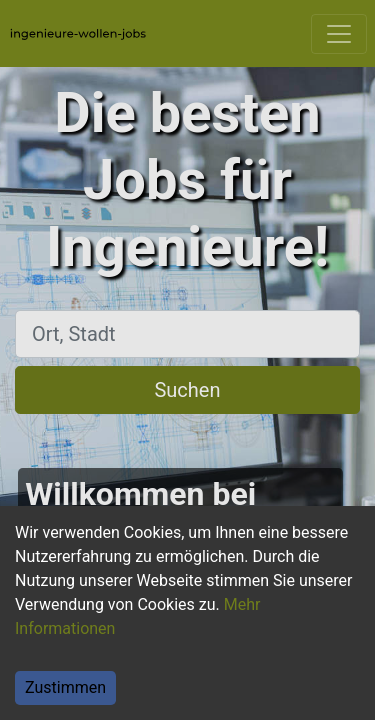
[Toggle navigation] (339, 34)
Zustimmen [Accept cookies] (65, 687)
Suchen (187, 390)
